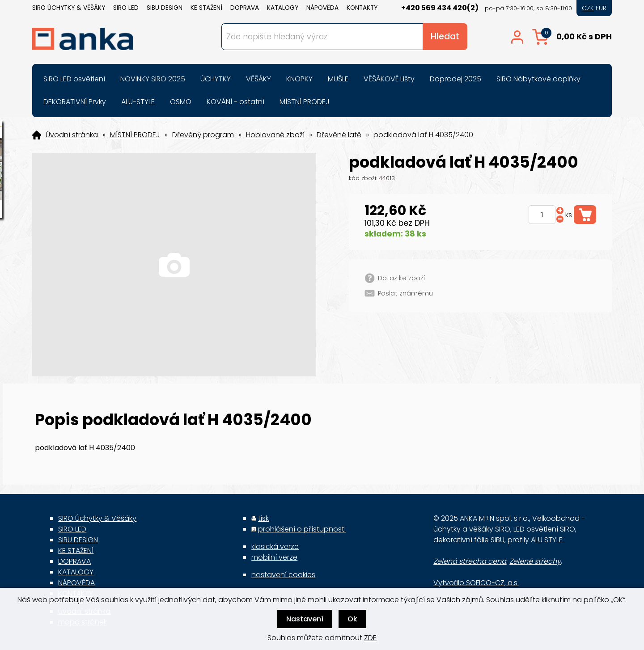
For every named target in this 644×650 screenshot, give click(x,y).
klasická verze (275, 547)
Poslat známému (405, 293)
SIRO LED (126, 8)
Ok (352, 619)
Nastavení (305, 619)
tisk (263, 518)
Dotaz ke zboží (401, 278)
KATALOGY (283, 8)
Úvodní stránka (72, 135)
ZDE (370, 638)
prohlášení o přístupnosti (302, 529)
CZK (588, 8)
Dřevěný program (203, 135)
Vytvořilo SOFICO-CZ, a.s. (476, 583)
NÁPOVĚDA (322, 8)
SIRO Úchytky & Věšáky (69, 8)
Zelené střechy (535, 561)
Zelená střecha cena (470, 561)
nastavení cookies (283, 575)
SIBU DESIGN (165, 8)
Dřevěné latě (339, 135)
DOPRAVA (245, 8)
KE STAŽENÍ (206, 8)
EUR (601, 8)
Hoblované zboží (275, 135)
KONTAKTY (362, 8)
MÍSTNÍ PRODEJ (135, 135)
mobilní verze (274, 557)
